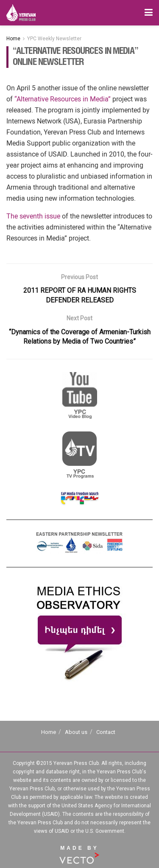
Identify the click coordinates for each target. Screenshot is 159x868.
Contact (106, 732)
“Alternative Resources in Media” (63, 99)
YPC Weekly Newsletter (54, 39)
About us (76, 732)
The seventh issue (33, 216)
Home (13, 39)
